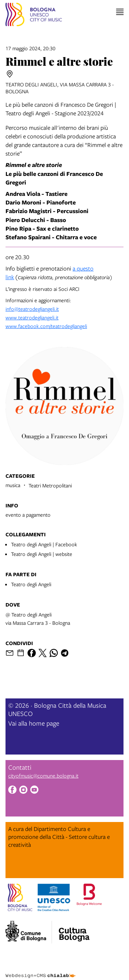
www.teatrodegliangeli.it (32, 317)
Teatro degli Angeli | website (42, 554)
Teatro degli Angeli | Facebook (44, 544)
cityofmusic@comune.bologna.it (43, 776)
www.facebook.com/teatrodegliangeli (46, 326)
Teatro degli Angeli (31, 584)
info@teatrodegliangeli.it (32, 309)
